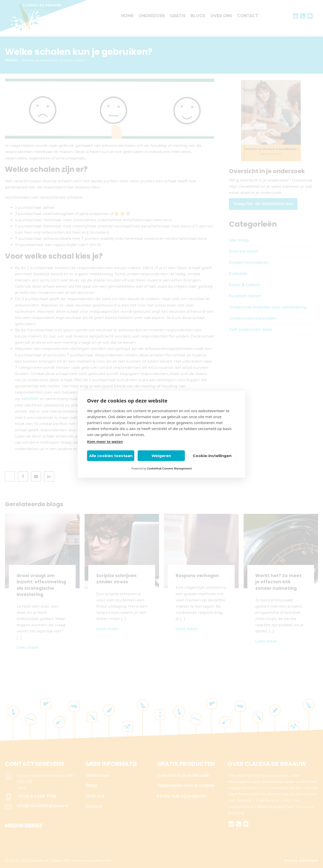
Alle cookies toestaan (111, 456)
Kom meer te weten (105, 441)
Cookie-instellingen (212, 456)
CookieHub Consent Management (169, 468)
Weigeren (161, 456)
